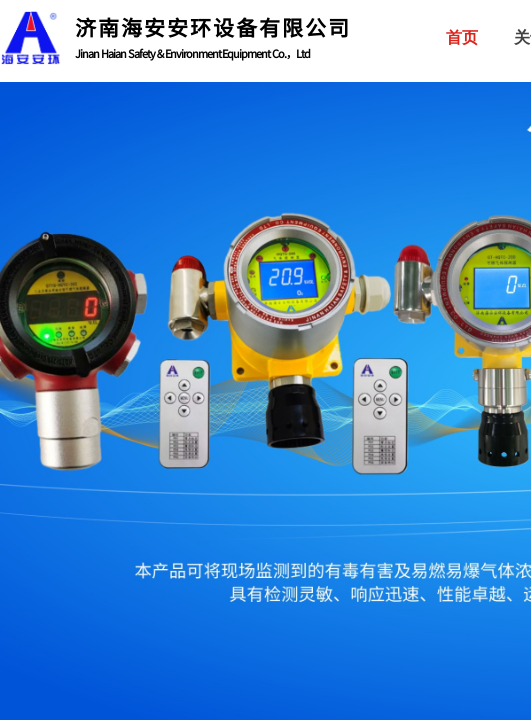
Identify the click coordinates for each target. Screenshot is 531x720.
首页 (462, 37)
